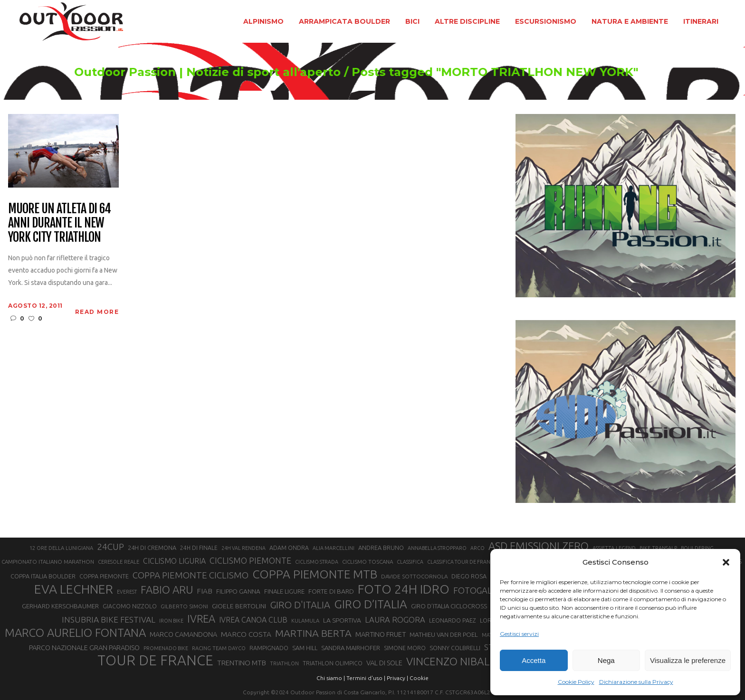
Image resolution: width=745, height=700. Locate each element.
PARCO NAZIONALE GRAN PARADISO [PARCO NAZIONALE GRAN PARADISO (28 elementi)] (84, 648)
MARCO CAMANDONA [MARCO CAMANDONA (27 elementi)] (183, 634)
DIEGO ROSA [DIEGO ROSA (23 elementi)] (469, 576)
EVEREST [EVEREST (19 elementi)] (127, 592)
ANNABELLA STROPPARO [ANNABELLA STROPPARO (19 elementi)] (437, 548)
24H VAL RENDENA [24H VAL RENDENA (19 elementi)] (244, 548)
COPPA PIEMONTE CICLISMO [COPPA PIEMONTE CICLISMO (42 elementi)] (191, 575)
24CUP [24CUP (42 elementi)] (110, 547)
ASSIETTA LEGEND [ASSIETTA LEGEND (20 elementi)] (614, 548)
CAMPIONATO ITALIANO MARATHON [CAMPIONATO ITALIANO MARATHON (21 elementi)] (48, 562)
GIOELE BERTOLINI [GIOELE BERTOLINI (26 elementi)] (239, 606)
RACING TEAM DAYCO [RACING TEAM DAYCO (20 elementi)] (219, 648)
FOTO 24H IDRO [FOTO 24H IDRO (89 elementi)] (404, 589)
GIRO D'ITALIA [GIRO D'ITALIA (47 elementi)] (300, 605)
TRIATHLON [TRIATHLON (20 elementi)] (284, 663)
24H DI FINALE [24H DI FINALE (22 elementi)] (199, 548)
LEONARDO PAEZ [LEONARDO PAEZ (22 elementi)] (453, 620)
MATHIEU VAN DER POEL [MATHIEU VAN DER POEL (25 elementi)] (444, 635)
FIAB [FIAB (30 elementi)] (205, 591)
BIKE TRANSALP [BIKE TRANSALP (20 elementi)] (658, 548)
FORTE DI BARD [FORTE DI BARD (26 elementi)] (331, 591)
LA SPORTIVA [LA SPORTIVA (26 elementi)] (342, 620)
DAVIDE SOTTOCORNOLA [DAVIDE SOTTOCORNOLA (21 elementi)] (414, 576)
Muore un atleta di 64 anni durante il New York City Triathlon (59, 223)
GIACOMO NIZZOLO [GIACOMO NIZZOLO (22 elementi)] (130, 606)
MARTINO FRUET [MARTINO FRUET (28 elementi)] (381, 634)
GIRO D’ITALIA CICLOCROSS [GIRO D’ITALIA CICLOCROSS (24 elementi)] (449, 606)
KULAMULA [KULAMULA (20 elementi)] (305, 621)
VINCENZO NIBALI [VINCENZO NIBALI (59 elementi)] (449, 661)
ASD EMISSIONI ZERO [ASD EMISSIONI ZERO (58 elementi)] (539, 546)
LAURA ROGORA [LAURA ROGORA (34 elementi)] (395, 620)
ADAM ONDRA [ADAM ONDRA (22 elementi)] (289, 548)
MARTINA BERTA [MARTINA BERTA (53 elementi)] (313, 633)
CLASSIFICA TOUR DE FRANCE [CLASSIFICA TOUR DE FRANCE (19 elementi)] (462, 562)
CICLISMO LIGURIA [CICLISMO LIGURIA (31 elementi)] (174, 561)
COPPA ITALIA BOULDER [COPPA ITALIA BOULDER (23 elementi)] (43, 576)
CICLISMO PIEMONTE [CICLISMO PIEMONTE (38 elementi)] (250, 560)
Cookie (419, 678)
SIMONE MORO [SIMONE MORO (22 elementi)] (405, 648)
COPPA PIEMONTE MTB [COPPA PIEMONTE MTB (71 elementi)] (315, 574)
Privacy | (397, 678)
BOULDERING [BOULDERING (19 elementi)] (697, 548)
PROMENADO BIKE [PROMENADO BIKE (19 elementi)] (166, 648)
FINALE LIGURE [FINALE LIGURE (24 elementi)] (284, 591)
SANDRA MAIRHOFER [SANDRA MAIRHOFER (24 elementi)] (351, 648)
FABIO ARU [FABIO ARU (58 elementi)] (167, 590)
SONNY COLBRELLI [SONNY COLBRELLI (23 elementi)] (455, 648)
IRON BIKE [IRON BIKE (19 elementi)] (171, 621)
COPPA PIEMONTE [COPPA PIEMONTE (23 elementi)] (104, 576)
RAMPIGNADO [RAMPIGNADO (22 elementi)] (269, 648)
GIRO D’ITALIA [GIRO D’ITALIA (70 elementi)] (371, 604)
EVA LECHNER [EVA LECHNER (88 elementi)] (74, 589)
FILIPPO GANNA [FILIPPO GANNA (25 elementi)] (238, 591)
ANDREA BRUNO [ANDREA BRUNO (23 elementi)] (381, 548)
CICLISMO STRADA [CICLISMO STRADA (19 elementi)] (317, 562)
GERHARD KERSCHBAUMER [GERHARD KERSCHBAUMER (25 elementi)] (60, 606)
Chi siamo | (331, 678)
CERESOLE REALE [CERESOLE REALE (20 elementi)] (119, 562)
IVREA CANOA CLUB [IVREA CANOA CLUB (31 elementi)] (253, 620)
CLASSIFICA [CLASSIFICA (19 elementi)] (410, 562)
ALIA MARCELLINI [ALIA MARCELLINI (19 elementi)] (334, 548)
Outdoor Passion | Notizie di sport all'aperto (226, 72)
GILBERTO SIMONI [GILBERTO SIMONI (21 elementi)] (184, 606)
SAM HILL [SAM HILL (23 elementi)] (305, 648)
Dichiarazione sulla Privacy (636, 682)
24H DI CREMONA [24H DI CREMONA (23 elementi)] (152, 548)
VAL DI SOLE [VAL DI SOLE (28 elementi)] (384, 663)
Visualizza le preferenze (688, 660)
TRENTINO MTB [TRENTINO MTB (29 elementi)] (242, 663)
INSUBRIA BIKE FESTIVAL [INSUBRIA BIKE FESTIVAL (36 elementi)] (109, 620)
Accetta (534, 660)
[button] (726, 562)
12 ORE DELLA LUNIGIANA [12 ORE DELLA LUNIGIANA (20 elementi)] (61, 548)
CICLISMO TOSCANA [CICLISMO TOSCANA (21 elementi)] (368, 562)
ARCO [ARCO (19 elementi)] (478, 548)
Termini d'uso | (366, 678)
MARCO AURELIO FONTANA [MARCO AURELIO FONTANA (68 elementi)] (75, 633)
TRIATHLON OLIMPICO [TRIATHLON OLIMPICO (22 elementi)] (333, 663)
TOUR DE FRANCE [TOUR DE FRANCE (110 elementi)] (155, 661)
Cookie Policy (576, 682)
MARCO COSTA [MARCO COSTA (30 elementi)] (246, 634)
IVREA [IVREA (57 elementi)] (201, 619)
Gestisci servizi (519, 634)
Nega (606, 660)
